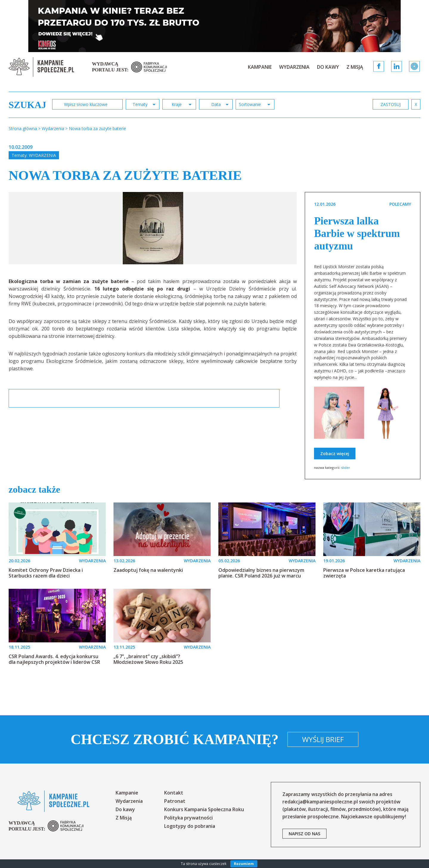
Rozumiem (244, 864)
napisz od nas (304, 834)
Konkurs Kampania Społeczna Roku (204, 809)
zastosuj (391, 104)
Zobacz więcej (335, 453)
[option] (153, 228)
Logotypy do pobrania (190, 826)
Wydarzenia (294, 67)
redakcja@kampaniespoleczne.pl (320, 802)
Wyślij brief (323, 739)
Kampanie (260, 67)
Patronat (175, 801)
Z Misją (355, 67)
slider (346, 467)
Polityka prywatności (188, 818)
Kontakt (174, 793)
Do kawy (328, 67)
